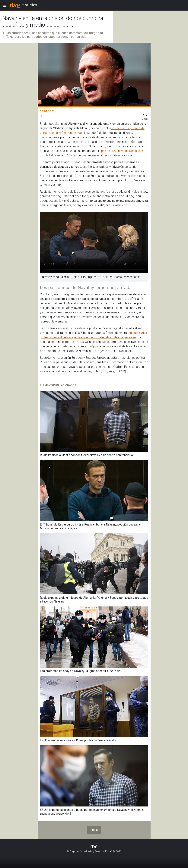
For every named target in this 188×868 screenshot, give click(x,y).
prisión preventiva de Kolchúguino (123, 151)
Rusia (94, 830)
